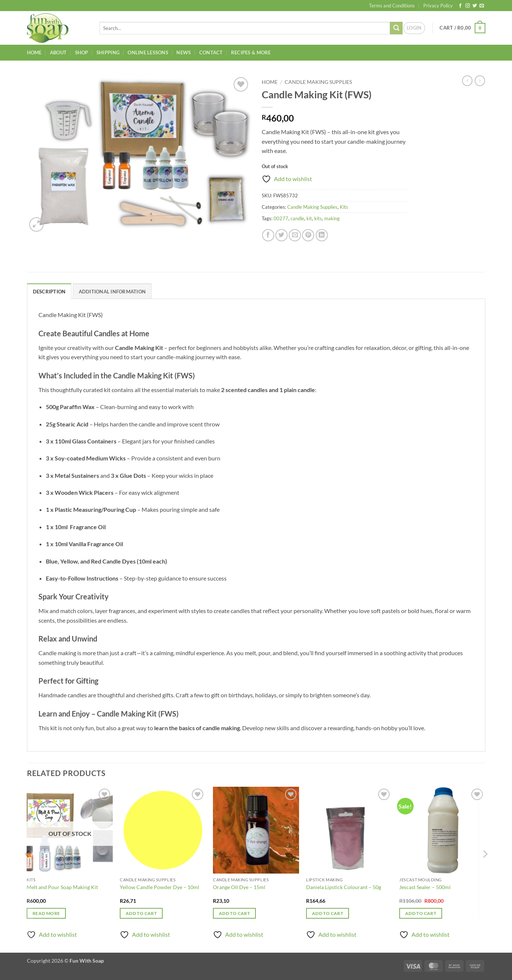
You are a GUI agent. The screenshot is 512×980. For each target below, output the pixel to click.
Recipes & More (251, 52)
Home (34, 52)
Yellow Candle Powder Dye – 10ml (160, 887)
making (332, 218)
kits (318, 218)
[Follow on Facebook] (460, 6)
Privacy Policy (438, 6)
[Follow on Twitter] (475, 6)
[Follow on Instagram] (468, 6)
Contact (211, 52)
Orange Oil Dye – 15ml (239, 887)
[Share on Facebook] (268, 235)
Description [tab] (49, 292)
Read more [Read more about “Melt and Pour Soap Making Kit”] (46, 913)
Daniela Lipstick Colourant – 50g (344, 887)
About (58, 52)
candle (297, 218)
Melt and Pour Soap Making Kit (62, 887)
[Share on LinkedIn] (322, 235)
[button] (414, 28)
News (184, 52)
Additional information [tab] (112, 292)
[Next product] (467, 81)
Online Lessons (148, 52)
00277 (281, 218)
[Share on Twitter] (282, 235)
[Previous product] (480, 81)
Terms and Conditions (392, 6)
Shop (82, 52)
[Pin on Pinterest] (308, 235)
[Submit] (396, 28)
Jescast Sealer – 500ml (425, 887)
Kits (344, 207)
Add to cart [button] (141, 913)
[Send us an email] (482, 6)
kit (309, 218)
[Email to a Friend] (295, 235)
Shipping (108, 52)
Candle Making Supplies (318, 82)
